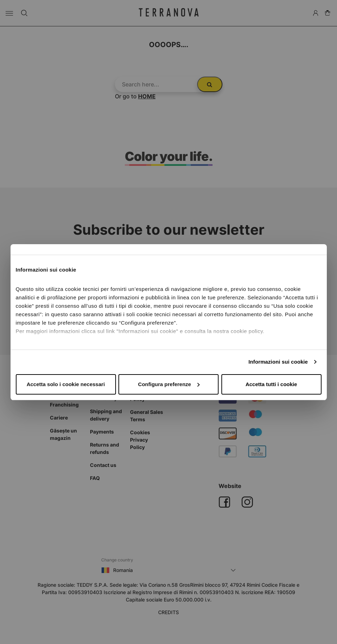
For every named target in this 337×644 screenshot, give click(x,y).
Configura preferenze (169, 384)
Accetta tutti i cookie (271, 384)
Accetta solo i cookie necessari (66, 384)
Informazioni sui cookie (278, 362)
